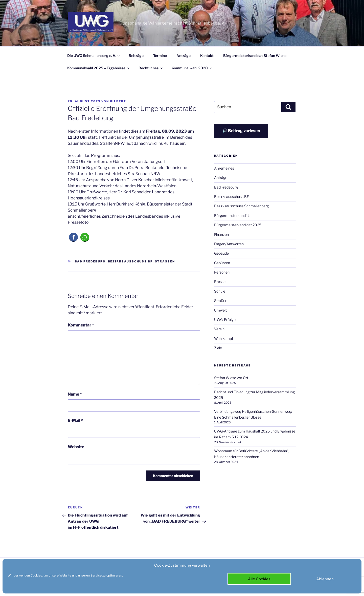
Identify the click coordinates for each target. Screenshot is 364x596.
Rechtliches (151, 68)
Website (76, 447)
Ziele (218, 348)
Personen (222, 272)
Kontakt (207, 56)
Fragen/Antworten (229, 244)
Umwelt (220, 310)
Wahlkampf (224, 338)
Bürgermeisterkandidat (233, 215)
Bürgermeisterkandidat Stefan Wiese (255, 56)
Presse (220, 282)
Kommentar (81, 325)
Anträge (184, 56)
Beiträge (136, 56)
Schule (220, 291)
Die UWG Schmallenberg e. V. (94, 56)
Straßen (165, 261)
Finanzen (221, 234)
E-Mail (75, 420)
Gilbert (118, 101)
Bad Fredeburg (90, 261)
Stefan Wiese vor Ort (231, 378)
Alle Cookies (259, 579)
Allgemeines (224, 168)
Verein (219, 329)
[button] (73, 237)
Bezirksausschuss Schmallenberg (241, 206)
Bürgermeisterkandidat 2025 (238, 225)
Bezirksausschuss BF (130, 261)
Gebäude (221, 253)
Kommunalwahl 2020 (192, 68)
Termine (160, 56)
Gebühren (222, 263)
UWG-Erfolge (225, 320)
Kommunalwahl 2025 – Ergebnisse (99, 68)
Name (75, 394)
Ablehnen (325, 579)
